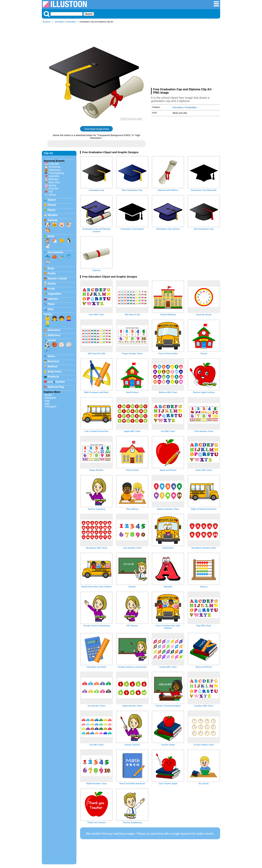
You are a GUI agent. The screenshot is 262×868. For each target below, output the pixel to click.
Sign (47, 404)
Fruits (51, 289)
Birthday (53, 179)
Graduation (71, 22)
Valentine (54, 176)
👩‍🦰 (69, 318)
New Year (54, 182)
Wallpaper (50, 398)
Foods (52, 273)
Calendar (54, 164)
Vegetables (54, 294)
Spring (52, 185)
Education (59, 22)
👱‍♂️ (47, 324)
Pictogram (50, 406)
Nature (52, 200)
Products (53, 377)
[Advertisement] (186, 56)
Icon (50, 382)
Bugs (51, 268)
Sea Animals (55, 252)
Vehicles (53, 299)
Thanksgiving (56, 173)
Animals (53, 220)
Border (48, 395)
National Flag (56, 387)
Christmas (54, 167)
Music (51, 356)
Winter (52, 195)
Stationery (54, 335)
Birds (51, 236)
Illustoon (47, 22)
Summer (53, 188)
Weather (53, 215)
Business (53, 361)
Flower (52, 205)
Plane (51, 304)
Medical (52, 366)
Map (47, 401)
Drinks (52, 284)
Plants (52, 210)
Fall (51, 192)
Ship (50, 309)
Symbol (60, 382)
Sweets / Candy (57, 278)
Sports (52, 340)
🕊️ (47, 246)
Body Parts (55, 372)
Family (48, 314)
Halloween (55, 170)
